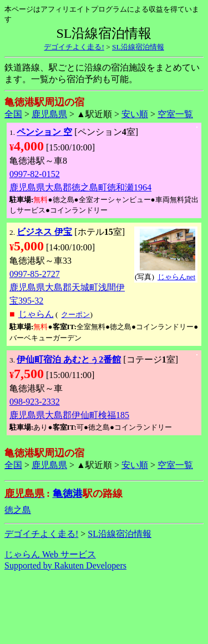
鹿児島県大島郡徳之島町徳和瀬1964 (80, 187)
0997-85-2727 (35, 274)
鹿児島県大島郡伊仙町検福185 (69, 415)
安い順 (135, 114)
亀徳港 (68, 494)
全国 (13, 114)
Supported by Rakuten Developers (65, 565)
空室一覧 (175, 114)
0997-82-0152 (35, 174)
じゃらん (36, 314)
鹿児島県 (49, 114)
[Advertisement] (104, 607)
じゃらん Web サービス (50, 554)
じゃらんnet (176, 277)
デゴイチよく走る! (74, 47)
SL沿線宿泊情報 (138, 47)
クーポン (75, 315)
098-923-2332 (35, 402)
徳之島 (18, 510)
